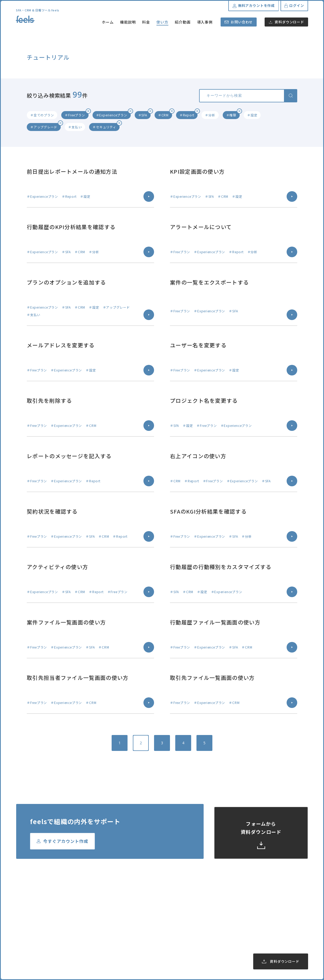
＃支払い (75, 127)
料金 (146, 22)
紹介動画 (183, 22)
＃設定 (252, 115)
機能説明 (128, 22)
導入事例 (205, 22)
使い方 (162, 22)
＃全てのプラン (42, 115)
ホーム (108, 22)
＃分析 (210, 115)
